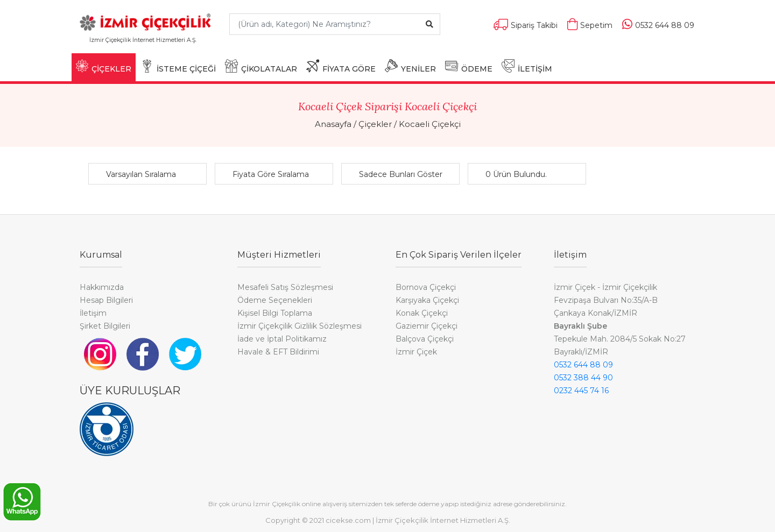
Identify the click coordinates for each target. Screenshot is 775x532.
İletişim (93, 313)
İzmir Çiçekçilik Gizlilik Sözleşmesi (300, 326)
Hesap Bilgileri (106, 300)
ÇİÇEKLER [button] (104, 66)
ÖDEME (469, 66)
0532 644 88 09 (583, 365)
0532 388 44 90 (583, 378)
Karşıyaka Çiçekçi (427, 300)
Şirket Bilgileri (105, 326)
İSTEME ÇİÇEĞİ (178, 66)
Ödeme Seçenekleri (275, 300)
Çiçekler (375, 124)
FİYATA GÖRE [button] (341, 66)
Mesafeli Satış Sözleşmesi (285, 287)
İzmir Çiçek (416, 352)
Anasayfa (333, 124)
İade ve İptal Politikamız (282, 339)
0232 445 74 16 (581, 391)
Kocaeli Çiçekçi (430, 124)
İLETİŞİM (527, 66)
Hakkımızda (102, 287)
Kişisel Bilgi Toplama (275, 313)
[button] (150, 174)
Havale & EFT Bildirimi (278, 352)
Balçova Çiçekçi (425, 339)
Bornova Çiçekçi (426, 287)
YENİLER (410, 66)
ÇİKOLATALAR (261, 66)
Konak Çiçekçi (422, 313)
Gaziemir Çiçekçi (427, 326)
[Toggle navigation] (205, 45)
